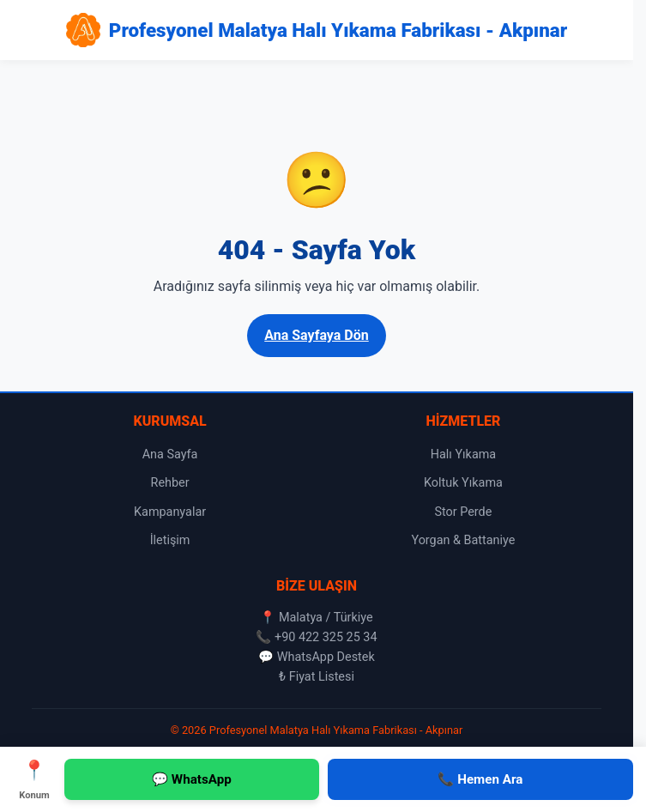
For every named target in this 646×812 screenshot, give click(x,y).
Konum (34, 778)
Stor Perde (463, 512)
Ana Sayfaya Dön (317, 335)
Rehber (170, 483)
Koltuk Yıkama (463, 483)
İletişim (170, 540)
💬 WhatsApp (192, 779)
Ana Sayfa (170, 454)
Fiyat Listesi (322, 677)
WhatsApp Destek (326, 657)
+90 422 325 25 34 (326, 637)
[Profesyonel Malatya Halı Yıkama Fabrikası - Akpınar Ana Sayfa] (317, 30)
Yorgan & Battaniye (463, 540)
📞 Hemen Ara (480, 779)
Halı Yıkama (464, 454)
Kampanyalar (170, 512)
